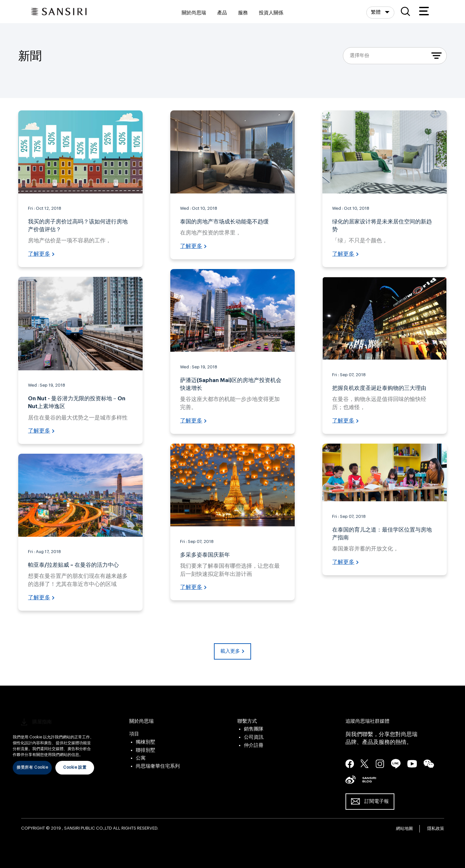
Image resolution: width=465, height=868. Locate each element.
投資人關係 (271, 13)
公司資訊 (254, 737)
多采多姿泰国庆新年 (205, 555)
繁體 (376, 12)
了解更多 (39, 254)
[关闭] (94, 728)
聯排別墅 (146, 750)
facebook (350, 763)
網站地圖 (404, 828)
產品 (222, 13)
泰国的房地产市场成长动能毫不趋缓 (224, 222)
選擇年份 (359, 56)
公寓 (141, 758)
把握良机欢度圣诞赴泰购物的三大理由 (379, 388)
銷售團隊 (254, 729)
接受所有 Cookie (32, 767)
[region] (53, 750)
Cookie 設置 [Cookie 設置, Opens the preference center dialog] (75, 767)
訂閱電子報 (377, 801)
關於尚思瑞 (194, 13)
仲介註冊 (254, 745)
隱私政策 (436, 828)
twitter (365, 763)
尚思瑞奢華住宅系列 (158, 766)
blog (369, 779)
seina (351, 779)
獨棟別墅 (146, 742)
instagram (380, 763)
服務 (243, 13)
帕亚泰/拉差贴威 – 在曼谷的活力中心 (73, 565)
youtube (412, 763)
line (396, 764)
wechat (429, 764)
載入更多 (230, 651)
